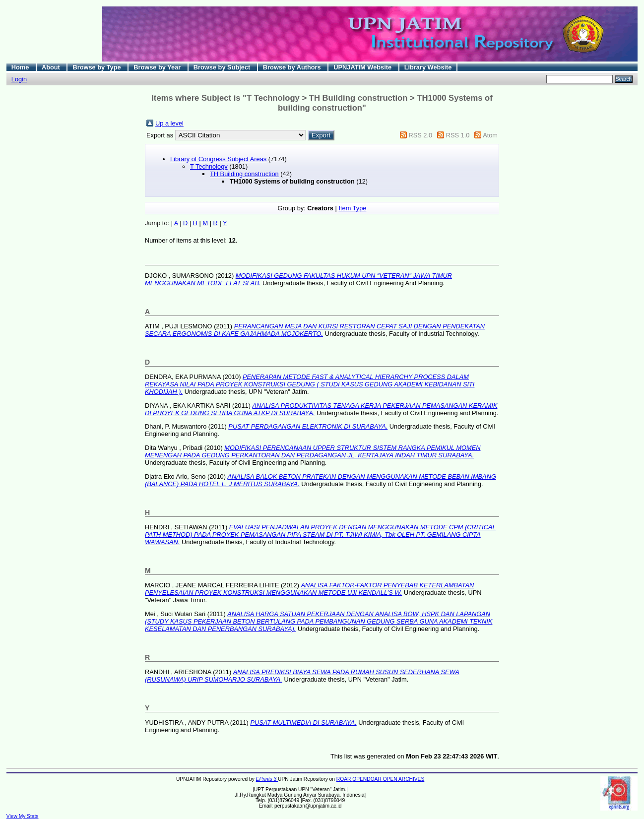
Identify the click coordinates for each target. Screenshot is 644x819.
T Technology (209, 166)
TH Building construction (244, 174)
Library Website (428, 67)
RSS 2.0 (420, 135)
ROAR (344, 779)
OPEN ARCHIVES (404, 779)
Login (19, 79)
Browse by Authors (293, 67)
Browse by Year (158, 67)
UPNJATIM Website (363, 67)
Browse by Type (97, 67)
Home (21, 67)
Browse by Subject (223, 67)
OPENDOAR (367, 779)
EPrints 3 (267, 779)
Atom (490, 135)
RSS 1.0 (458, 135)
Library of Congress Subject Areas (218, 159)
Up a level (169, 123)
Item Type (352, 208)
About (52, 67)
